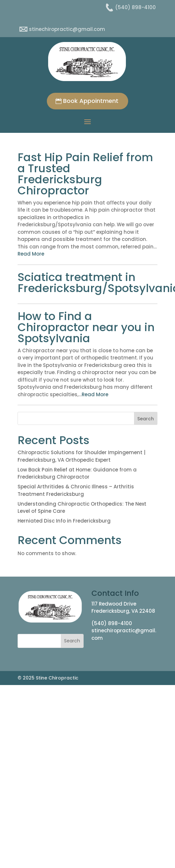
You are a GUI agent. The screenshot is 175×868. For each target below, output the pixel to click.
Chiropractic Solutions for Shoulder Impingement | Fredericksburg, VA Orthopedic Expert (81, 456)
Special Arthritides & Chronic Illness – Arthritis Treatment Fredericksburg (76, 490)
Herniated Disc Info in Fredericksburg (64, 521)
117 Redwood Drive (114, 604)
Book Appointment (91, 101)
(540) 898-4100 (112, 623)
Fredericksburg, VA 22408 (123, 611)
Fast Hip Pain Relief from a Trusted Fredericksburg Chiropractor (85, 174)
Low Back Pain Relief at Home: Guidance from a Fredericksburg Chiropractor (77, 473)
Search (146, 419)
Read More (31, 254)
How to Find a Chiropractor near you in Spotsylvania (86, 327)
